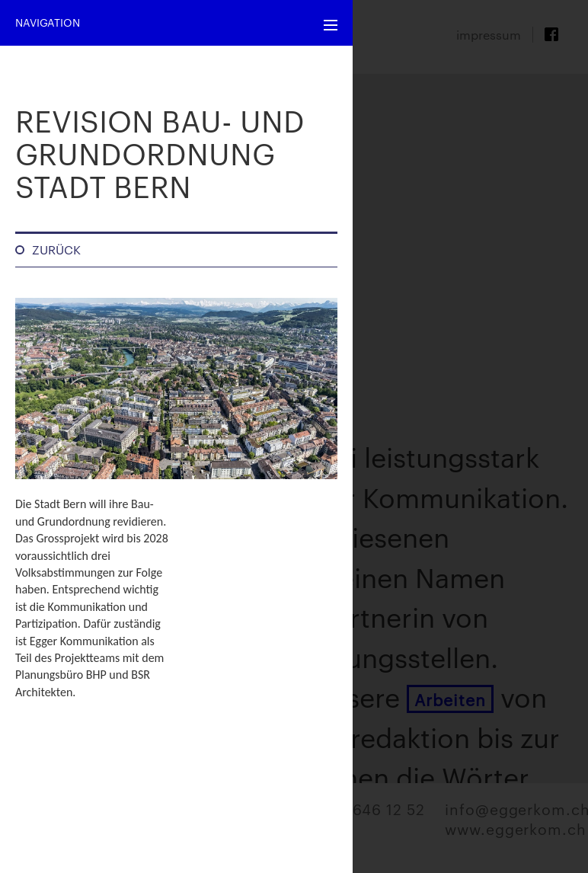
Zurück (56, 249)
